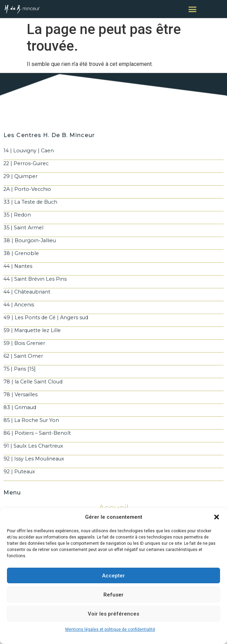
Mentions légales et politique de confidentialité (110, 629)
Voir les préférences (113, 614)
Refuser (113, 595)
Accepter (113, 576)
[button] (217, 517)
